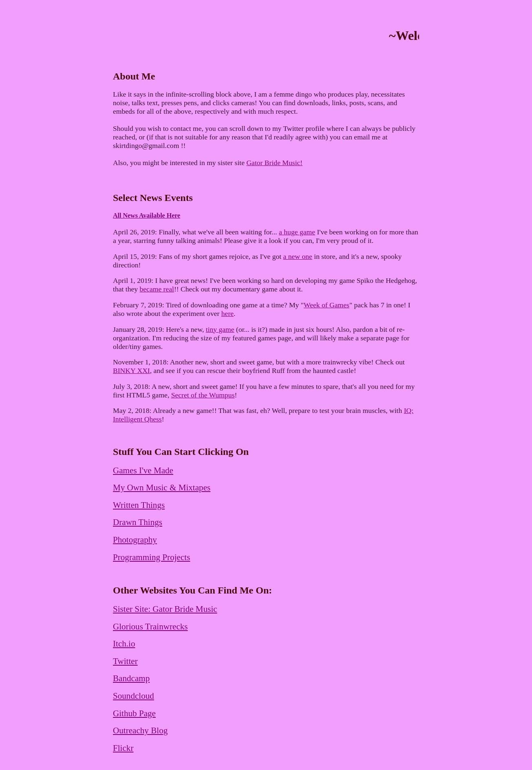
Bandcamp (131, 678)
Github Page (134, 713)
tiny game (220, 329)
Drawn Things (138, 522)
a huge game (297, 232)
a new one (298, 256)
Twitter (125, 661)
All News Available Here (147, 215)
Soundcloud (134, 696)
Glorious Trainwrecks (150, 627)
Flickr (123, 748)
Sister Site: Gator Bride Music (165, 609)
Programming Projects (151, 557)
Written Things (139, 505)
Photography (135, 540)
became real (157, 289)
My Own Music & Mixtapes (162, 488)
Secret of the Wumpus (203, 395)
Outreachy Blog (140, 730)
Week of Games (327, 305)
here (227, 313)
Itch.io (124, 644)
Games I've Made (143, 470)
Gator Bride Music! (274, 163)
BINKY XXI (131, 371)
